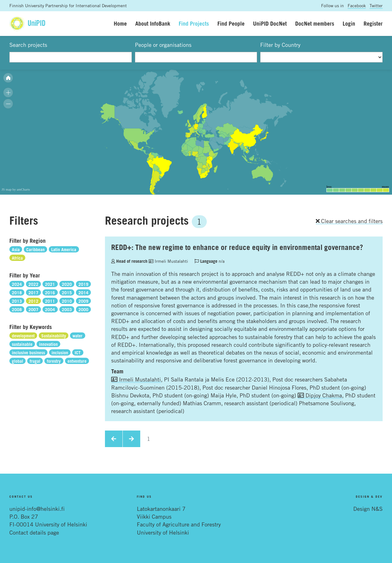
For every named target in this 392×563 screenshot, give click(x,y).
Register (373, 23)
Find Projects (194, 23)
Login (349, 23)
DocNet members (315, 23)
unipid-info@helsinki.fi (37, 509)
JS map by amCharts (16, 189)
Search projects (28, 45)
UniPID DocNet (270, 23)
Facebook (357, 5)
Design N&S (368, 509)
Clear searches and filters (349, 221)
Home (120, 23)
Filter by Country (280, 45)
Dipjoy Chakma (320, 395)
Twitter (376, 5)
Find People (231, 23)
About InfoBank (153, 23)
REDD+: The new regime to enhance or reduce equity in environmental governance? (237, 247)
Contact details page (34, 532)
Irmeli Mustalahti (168, 261)
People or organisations (163, 45)
